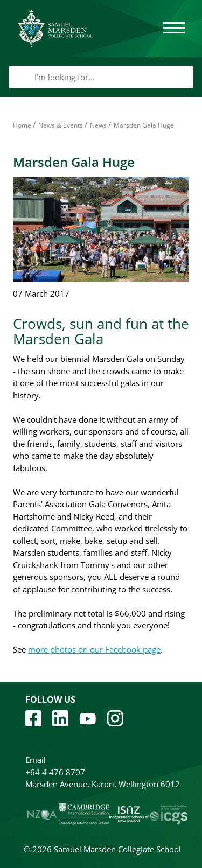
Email (36, 760)
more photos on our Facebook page (94, 649)
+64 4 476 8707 (55, 772)
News (98, 125)
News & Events (61, 125)
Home (22, 125)
